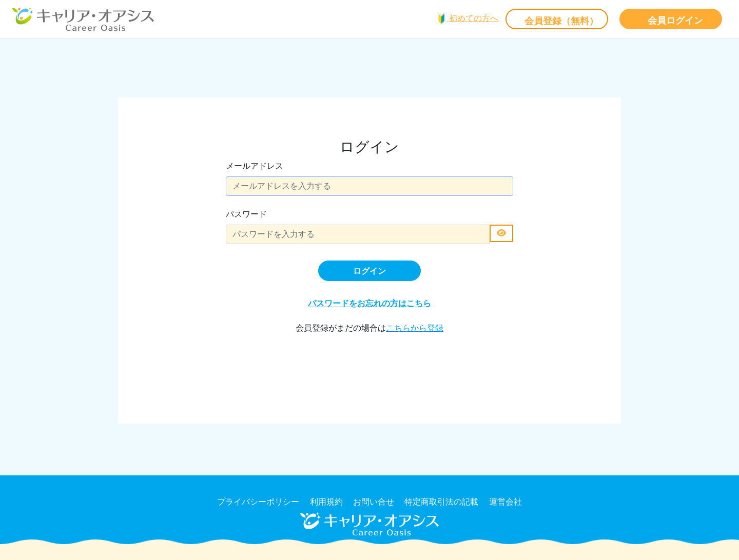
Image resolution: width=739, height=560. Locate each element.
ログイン (369, 271)
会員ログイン (675, 21)
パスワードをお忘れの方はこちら (369, 303)
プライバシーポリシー (258, 502)
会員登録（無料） (561, 21)
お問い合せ (374, 502)
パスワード (246, 214)
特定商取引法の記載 (441, 502)
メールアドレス (255, 166)
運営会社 (505, 502)
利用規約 (326, 502)
